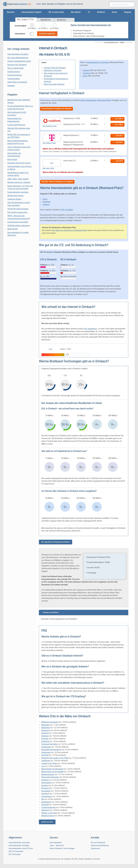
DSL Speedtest (56, 843)
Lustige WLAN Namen (16, 125)
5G (51, 252)
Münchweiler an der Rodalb (52, 772)
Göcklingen (46, 752)
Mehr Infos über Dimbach (54, 84)
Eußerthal (45, 741)
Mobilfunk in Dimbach (53, 70)
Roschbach (46, 791)
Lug (43, 766)
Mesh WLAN (12, 229)
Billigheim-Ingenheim (50, 722)
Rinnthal (45, 785)
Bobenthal (45, 728)
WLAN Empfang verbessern (19, 226)
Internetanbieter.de (111, 42)
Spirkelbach (46, 802)
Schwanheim (47, 796)
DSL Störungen (15, 854)
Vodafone (87, 73)
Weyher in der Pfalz (49, 813)
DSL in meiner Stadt (15, 68)
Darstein (45, 733)
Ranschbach (46, 783)
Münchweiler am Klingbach (52, 769)
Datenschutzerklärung (100, 845)
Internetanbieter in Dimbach (98, 62)
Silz (43, 799)
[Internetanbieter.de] (17, 4)
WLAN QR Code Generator (18, 209)
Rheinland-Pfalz (104, 100)
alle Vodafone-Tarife (50, 126)
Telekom (86, 70)
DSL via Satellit (67, 210)
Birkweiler (45, 725)
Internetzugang (14, 79)
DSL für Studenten (16, 851)
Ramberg (45, 780)
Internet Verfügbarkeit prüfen (19, 61)
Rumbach (45, 794)
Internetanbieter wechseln (18, 192)
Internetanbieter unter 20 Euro (21, 848)
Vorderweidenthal (48, 807)
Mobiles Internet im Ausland (19, 182)
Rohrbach (45, 788)
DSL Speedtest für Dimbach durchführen (56, 542)
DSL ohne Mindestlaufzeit (18, 58)
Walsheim (45, 810)
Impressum (95, 848)
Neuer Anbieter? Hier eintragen (62, 848)
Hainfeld (45, 755)
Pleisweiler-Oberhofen (50, 777)
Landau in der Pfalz (49, 763)
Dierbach (45, 736)
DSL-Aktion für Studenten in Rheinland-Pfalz (69, 230)
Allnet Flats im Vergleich (17, 82)
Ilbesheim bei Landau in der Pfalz (55, 758)
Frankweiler (46, 747)
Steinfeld (45, 805)
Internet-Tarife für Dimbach (55, 68)
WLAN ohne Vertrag (15, 196)
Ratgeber (11, 86)
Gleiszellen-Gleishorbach (51, 750)
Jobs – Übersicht (57, 845)
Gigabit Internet (14, 72)
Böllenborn (46, 730)
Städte (122, 42)
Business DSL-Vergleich (17, 65)
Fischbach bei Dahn (49, 744)
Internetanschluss (15, 75)
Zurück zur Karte (47, 822)
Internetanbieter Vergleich (18, 54)
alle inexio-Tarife (48, 168)
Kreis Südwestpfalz (89, 100)
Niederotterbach (48, 774)
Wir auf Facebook (98, 843)
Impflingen (46, 761)
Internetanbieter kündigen (19, 845)
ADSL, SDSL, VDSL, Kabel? (18, 179)
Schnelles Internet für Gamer (19, 163)
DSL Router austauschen (17, 212)
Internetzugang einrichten (18, 222)
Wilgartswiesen (48, 816)
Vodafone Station (14, 199)
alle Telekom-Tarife (49, 143)
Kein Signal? (12, 160)
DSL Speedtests (91, 329)
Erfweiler (45, 739)
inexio (85, 76)
